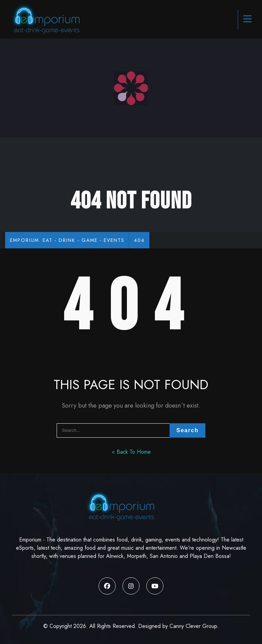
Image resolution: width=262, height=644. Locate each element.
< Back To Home (131, 452)
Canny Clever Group (193, 626)
